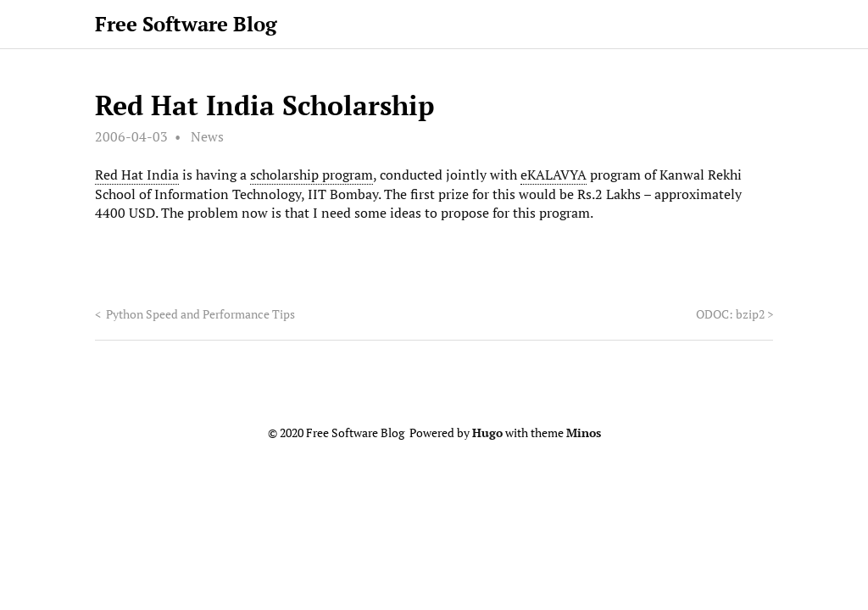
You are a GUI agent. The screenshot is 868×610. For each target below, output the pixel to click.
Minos (584, 433)
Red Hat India (137, 175)
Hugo (487, 433)
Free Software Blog (186, 24)
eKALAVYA (554, 175)
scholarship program (312, 175)
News (207, 136)
